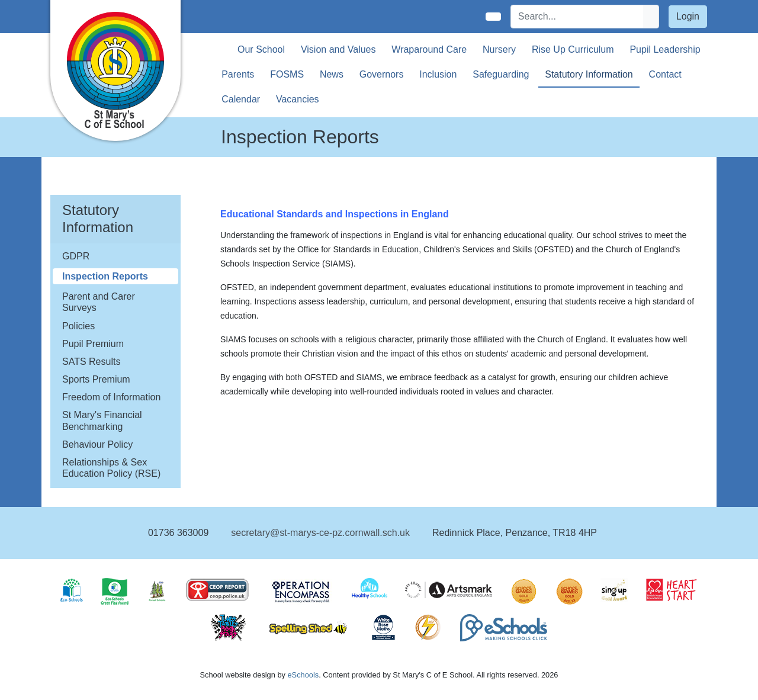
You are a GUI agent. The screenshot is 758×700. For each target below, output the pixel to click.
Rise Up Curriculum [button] (573, 49)
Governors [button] (382, 74)
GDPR (76, 256)
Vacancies (298, 99)
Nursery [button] (499, 49)
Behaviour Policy (97, 444)
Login (688, 16)
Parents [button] (238, 74)
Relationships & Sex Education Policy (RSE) (111, 468)
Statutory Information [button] (589, 74)
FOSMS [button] (287, 74)
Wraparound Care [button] (429, 49)
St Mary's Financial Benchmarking (102, 420)
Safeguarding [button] (501, 74)
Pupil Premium (93, 344)
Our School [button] (261, 49)
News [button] (332, 74)
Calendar (241, 99)
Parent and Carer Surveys (99, 302)
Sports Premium (96, 379)
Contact (665, 74)
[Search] (577, 17)
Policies (78, 326)
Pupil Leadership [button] (665, 49)
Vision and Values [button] (338, 49)
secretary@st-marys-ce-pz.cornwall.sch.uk (320, 533)
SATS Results (91, 362)
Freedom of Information (111, 397)
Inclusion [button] (438, 74)
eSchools (303, 675)
